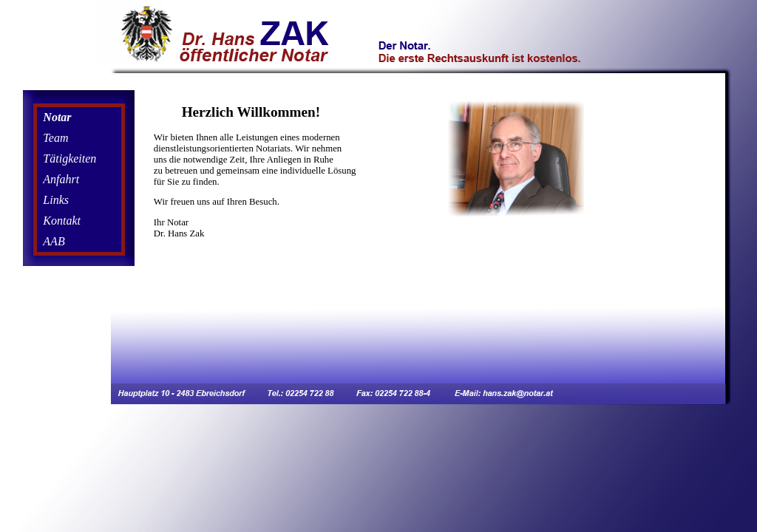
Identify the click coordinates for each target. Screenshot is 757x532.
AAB (54, 241)
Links (56, 200)
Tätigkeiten (69, 158)
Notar (57, 117)
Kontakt (62, 221)
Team (55, 138)
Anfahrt (61, 179)
